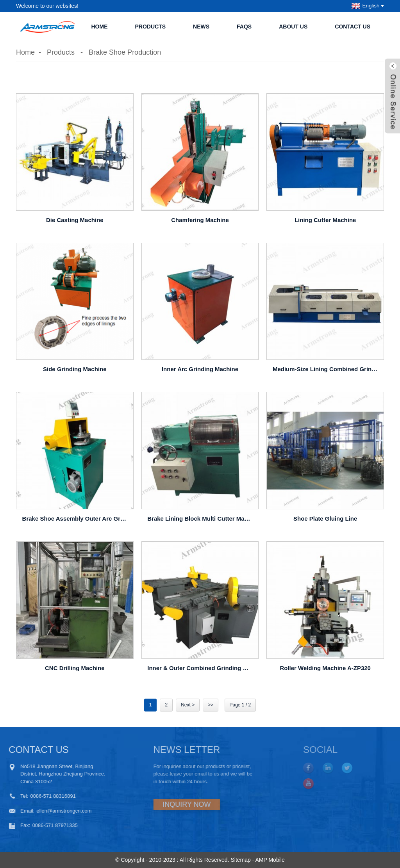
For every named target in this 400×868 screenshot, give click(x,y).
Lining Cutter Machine (325, 220)
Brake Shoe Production (125, 52)
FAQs (244, 27)
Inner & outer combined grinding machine (201, 668)
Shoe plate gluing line (325, 518)
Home (99, 27)
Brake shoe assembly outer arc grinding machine (76, 518)
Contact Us (353, 27)
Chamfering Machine (200, 220)
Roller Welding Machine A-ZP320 (325, 668)
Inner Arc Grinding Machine (200, 369)
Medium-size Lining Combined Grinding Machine (326, 369)
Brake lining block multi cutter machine (201, 518)
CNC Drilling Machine (75, 668)
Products (150, 27)
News (201, 27)
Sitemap (240, 860)
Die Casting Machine (75, 220)
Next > (188, 705)
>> (211, 705)
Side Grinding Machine (75, 369)
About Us (293, 27)
